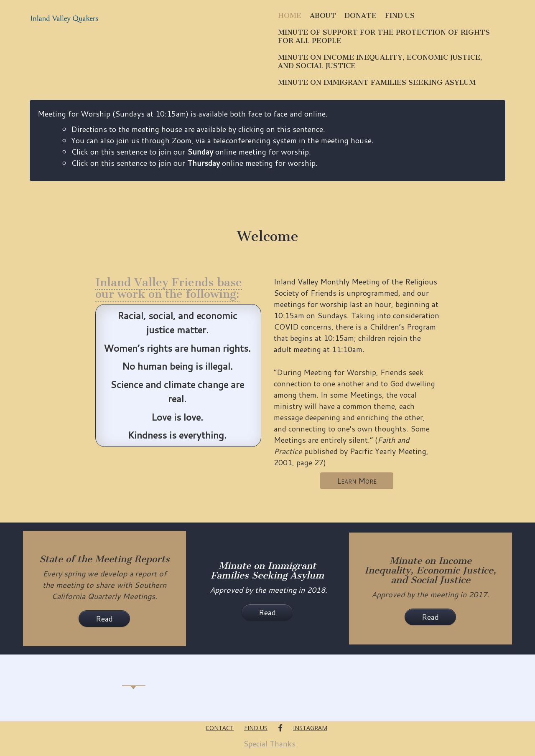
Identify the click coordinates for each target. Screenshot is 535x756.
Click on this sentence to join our (134, 163)
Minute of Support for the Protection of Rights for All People (384, 36)
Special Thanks (269, 743)
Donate (360, 15)
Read (104, 619)
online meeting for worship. (257, 163)
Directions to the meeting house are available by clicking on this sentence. (198, 129)
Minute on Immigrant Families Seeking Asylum (377, 82)
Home (290, 15)
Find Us (400, 15)
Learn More (357, 481)
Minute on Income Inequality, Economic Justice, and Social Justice (380, 61)
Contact (220, 728)
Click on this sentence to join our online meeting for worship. (191, 152)
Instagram (310, 728)
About (323, 15)
